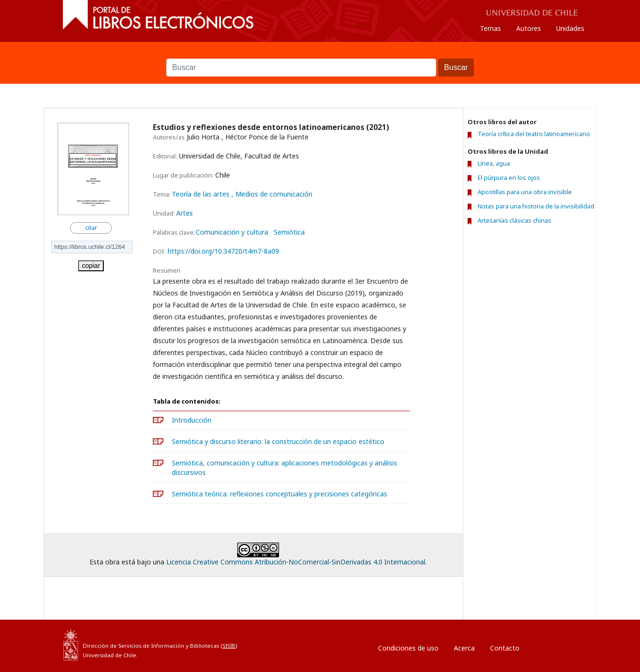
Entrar (548, 646)
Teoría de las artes (202, 194)
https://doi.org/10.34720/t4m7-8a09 (223, 251)
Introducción (192, 420)
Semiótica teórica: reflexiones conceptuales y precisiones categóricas (280, 494)
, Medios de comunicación (272, 194)
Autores (529, 28)
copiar (91, 266)
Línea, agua (494, 163)
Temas (490, 28)
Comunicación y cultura (232, 232)
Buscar (320, 54)
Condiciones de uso (408, 648)
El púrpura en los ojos (509, 178)
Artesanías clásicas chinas (515, 220)
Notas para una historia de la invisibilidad (536, 206)
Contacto (505, 648)
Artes (185, 213)
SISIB (229, 646)
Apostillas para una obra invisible (525, 192)
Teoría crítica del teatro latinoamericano (534, 134)
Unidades (570, 28)
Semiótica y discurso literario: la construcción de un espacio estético (278, 441)
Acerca (464, 648)
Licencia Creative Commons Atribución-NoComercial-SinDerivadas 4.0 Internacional (296, 562)
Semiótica (289, 232)
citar (91, 228)
